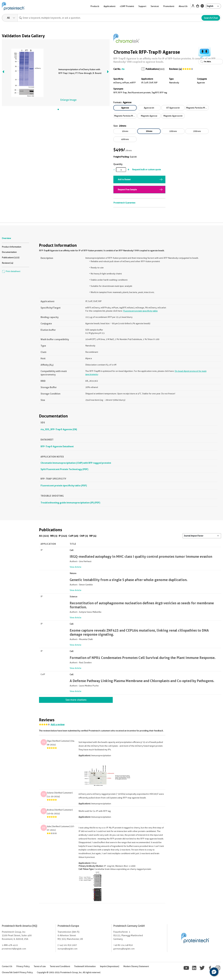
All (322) (44, 536)
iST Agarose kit (173, 108)
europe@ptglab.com (68, 949)
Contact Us (7, 966)
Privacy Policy (23, 966)
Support (142, 6)
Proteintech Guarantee (124, 203)
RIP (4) (93, 536)
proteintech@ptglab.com (14, 949)
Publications (152, 69)
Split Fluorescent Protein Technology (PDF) (64, 469)
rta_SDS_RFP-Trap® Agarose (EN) (59, 429)
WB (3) (54, 536)
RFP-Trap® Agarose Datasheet (57, 446)
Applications (109, 6)
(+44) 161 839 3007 (67, 945)
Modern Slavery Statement (136, 966)
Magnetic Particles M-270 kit (125, 116)
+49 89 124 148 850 (123, 945)
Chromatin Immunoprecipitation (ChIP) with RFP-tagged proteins (76, 463)
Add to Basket (124, 179)
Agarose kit (149, 108)
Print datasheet (11, 271)
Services (155, 6)
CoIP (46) (73, 536)
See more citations (76, 700)
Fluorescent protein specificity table (140, 311)
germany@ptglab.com (124, 949)
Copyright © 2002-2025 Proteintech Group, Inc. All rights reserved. (69, 972)
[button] (214, 972)
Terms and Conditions (60, 966)
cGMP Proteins (127, 6)
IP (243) (63, 536)
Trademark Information (85, 966)
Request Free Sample (127, 189)
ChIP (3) (84, 536)
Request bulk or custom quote (146, 169)
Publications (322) (11, 257)
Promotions (169, 6)
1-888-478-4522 (10, 945)
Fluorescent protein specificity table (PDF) (64, 485)
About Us (183, 6)
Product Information (12, 247)
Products (95, 6)
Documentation (9, 252)
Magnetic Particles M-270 (197, 108)
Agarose (125, 108)
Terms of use (40, 966)
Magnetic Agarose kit (173, 116)
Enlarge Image (68, 100)
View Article (75, 567)
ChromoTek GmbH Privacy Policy (17, 972)
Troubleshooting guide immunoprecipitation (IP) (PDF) (70, 503)
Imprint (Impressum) (109, 966)
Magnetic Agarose (149, 116)
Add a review (58, 725)
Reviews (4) (175, 69)
